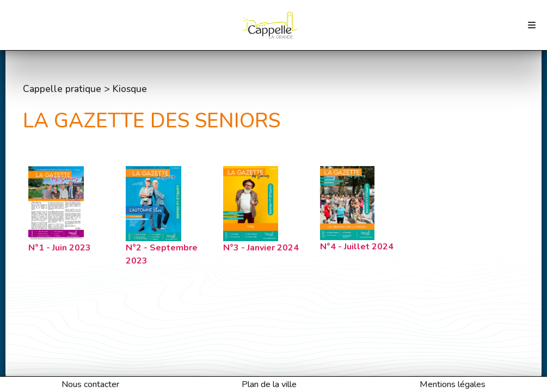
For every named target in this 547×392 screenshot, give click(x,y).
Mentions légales (453, 384)
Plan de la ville (269, 384)
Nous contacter (90, 384)
